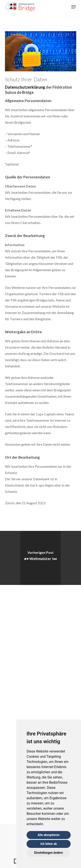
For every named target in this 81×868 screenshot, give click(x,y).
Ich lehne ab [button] (49, 844)
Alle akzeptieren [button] (49, 835)
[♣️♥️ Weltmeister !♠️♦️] (41, 558)
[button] (74, 7)
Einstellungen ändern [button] (49, 853)
